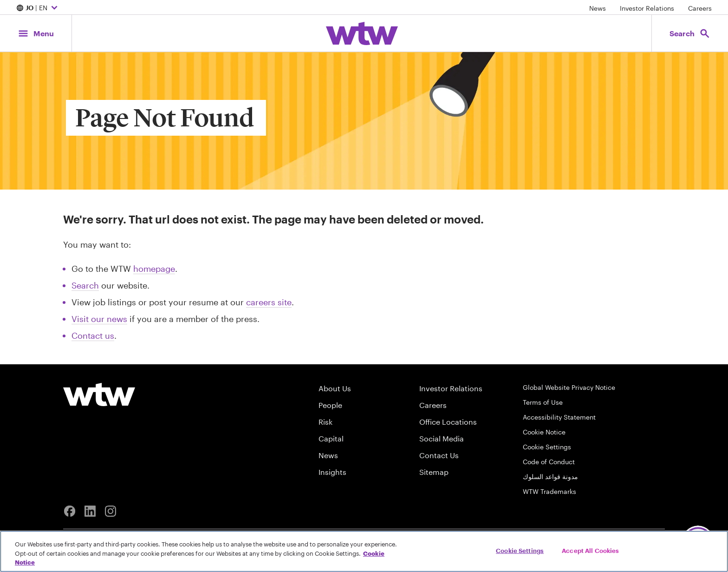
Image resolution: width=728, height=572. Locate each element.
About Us (335, 388)
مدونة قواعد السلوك (550, 477)
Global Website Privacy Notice (569, 387)
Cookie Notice (544, 432)
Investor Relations (647, 8)
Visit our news (99, 319)
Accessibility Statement (559, 417)
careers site (269, 302)
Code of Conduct (549, 462)
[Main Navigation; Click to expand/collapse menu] (36, 33)
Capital (331, 438)
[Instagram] (110, 511)
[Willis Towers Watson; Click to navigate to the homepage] (362, 33)
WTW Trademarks (549, 491)
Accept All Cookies (590, 550)
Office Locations (448, 422)
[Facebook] (70, 511)
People (330, 405)
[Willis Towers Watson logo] (99, 394)
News (598, 8)
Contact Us (439, 455)
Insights (332, 472)
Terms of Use (543, 402)
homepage (154, 269)
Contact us (93, 335)
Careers (700, 8)
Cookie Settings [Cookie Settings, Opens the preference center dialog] (520, 550)
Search (85, 285)
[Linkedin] (90, 511)
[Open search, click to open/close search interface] (690, 33)
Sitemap (434, 472)
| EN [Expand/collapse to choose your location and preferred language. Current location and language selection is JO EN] (38, 8)
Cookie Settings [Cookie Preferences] (547, 447)
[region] (364, 551)
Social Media (442, 438)
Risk (325, 422)
